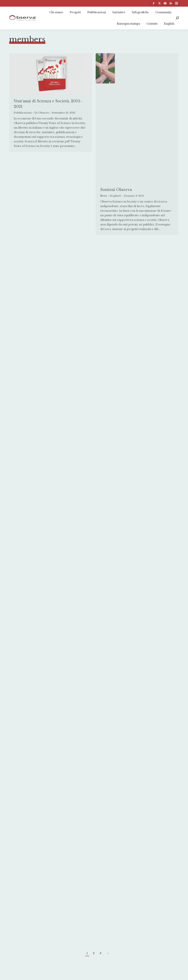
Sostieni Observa (116, 190)
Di (42, 113)
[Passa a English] (169, 24)
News (104, 196)
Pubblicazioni (23, 113)
